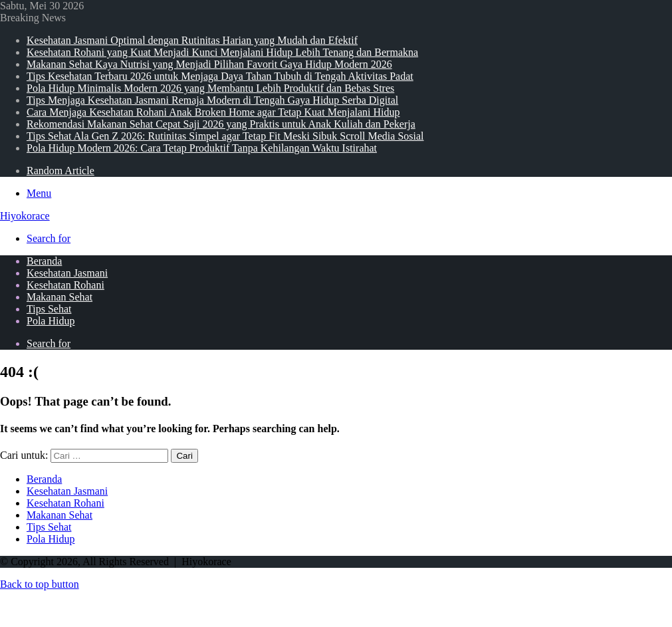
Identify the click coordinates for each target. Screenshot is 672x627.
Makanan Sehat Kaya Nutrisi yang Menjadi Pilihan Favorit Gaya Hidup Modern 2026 (209, 64)
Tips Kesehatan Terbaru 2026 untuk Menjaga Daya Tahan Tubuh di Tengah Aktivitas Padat (220, 76)
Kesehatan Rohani (65, 285)
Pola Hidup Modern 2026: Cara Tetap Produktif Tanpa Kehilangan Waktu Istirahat (202, 148)
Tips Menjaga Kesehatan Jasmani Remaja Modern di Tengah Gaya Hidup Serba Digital (212, 100)
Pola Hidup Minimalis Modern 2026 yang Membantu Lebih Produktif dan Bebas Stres (210, 88)
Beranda (44, 261)
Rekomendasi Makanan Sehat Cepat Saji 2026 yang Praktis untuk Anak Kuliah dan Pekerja (221, 124)
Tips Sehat (49, 309)
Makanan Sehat (59, 297)
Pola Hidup (51, 321)
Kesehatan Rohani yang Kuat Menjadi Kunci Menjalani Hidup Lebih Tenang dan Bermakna (222, 52)
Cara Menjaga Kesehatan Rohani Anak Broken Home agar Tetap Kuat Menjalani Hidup (213, 112)
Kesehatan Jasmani (67, 273)
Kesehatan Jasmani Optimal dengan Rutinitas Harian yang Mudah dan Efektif (192, 40)
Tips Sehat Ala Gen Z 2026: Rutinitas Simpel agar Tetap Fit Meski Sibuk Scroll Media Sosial (225, 136)
